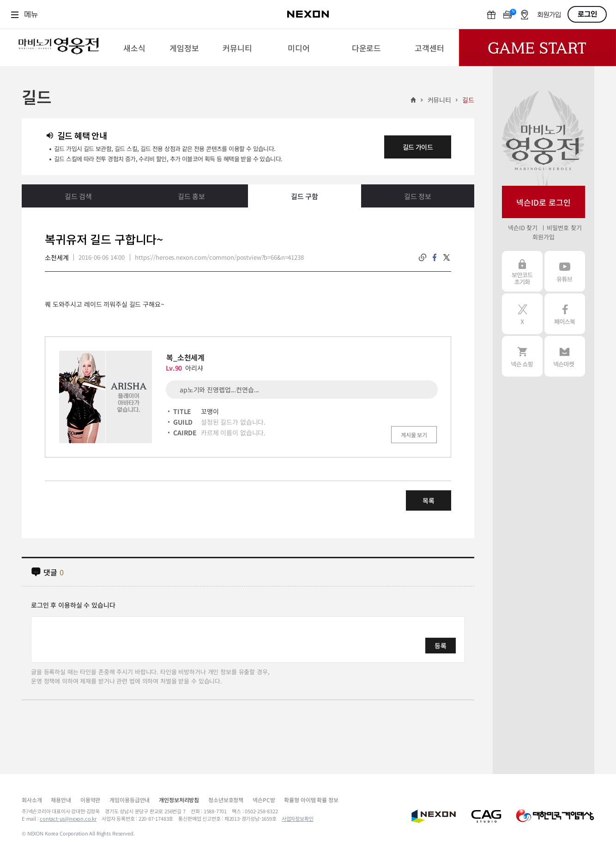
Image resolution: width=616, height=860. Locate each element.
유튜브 (565, 271)
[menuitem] (134, 48)
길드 (468, 100)
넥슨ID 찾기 (523, 228)
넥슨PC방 (264, 800)
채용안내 (61, 800)
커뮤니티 (439, 100)
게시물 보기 (414, 435)
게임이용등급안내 (130, 800)
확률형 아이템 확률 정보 (311, 800)
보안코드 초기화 (522, 271)
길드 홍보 (191, 196)
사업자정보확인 (298, 818)
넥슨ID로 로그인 (544, 202)
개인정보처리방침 (179, 800)
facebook (435, 257)
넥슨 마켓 (565, 356)
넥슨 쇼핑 (522, 356)
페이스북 (565, 314)
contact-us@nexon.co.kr (68, 818)
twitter (447, 257)
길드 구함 (305, 196)
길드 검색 (78, 196)
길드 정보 (418, 196)
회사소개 (32, 800)
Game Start (537, 48)
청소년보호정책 (226, 800)
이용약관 (90, 800)
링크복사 (423, 257)
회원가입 (549, 15)
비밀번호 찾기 (564, 228)
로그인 (587, 14)
